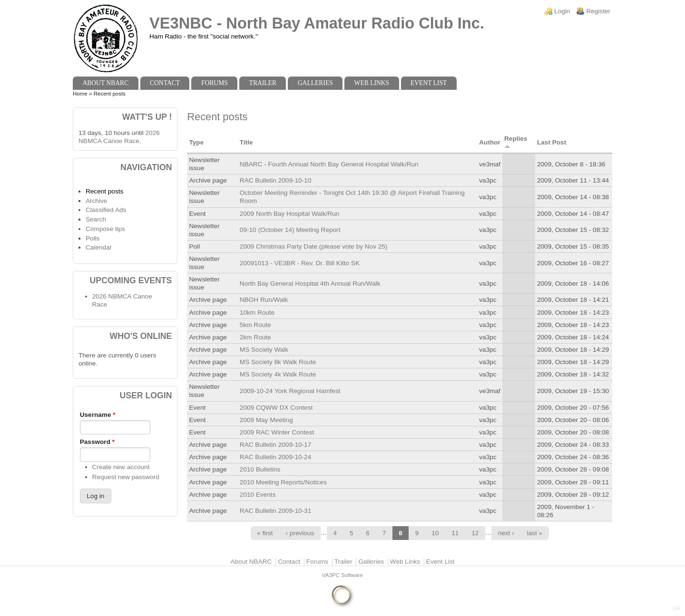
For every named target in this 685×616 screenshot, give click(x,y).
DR (677, 609)
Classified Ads (106, 210)
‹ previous (300, 533)
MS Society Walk (264, 350)
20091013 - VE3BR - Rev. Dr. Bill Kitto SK (300, 263)
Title (246, 142)
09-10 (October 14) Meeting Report (290, 230)
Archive (96, 201)
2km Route (255, 337)
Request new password (126, 477)
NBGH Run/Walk (264, 300)
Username (98, 415)
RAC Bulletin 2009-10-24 (275, 457)
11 (455, 533)
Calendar (99, 247)
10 (435, 533)
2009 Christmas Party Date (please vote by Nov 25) (314, 246)
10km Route (257, 313)
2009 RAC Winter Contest (277, 432)
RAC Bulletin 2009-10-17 (275, 445)
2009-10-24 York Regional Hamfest (290, 391)
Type (196, 142)
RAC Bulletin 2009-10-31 (275, 511)
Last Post (552, 142)
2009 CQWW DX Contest (276, 408)
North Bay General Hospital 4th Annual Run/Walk (310, 284)
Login (562, 11)
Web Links (372, 83)
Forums (215, 83)
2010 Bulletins (260, 469)
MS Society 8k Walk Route (278, 362)
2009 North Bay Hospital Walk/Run (290, 214)
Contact (165, 83)
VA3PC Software (342, 575)
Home (80, 94)
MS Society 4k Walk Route (278, 374)
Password (97, 442)
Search (96, 219)
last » (535, 533)
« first (265, 533)
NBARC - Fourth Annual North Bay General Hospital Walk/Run (329, 164)
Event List (429, 83)
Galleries (315, 83)
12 (475, 533)
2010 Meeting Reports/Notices (283, 482)
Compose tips (105, 229)
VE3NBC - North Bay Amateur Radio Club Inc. (317, 23)
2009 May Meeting (266, 420)
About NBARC (105, 83)
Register (598, 11)
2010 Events (258, 495)
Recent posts (104, 191)
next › (506, 533)
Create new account (121, 467)
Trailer (263, 83)
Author (490, 142)
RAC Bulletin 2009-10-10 (275, 180)
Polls (93, 238)
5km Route (255, 325)
